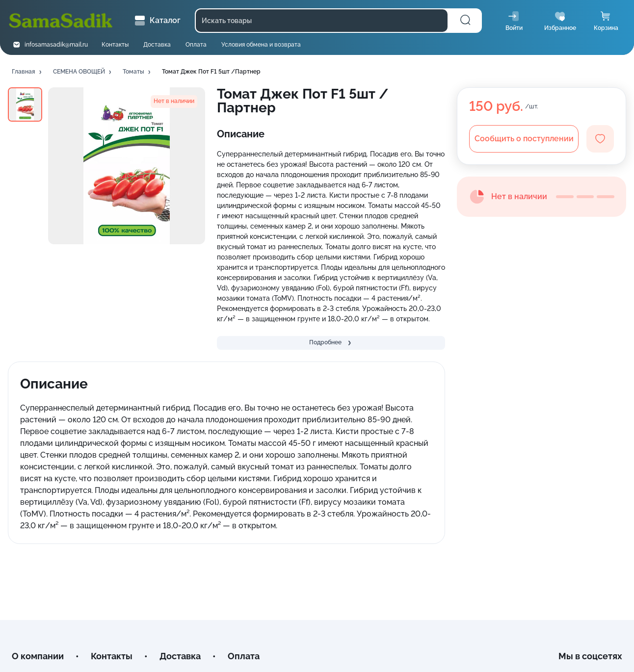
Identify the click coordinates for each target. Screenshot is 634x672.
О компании (38, 656)
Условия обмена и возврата (261, 45)
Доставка (157, 45)
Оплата (196, 45)
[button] (27, 72)
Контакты (115, 45)
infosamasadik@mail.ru (56, 45)
